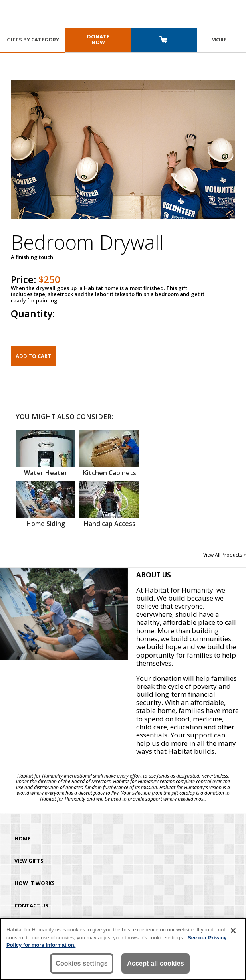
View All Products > (225, 555)
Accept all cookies (156, 963)
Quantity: (33, 313)
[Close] (233, 931)
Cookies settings (82, 963)
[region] (123, 949)
